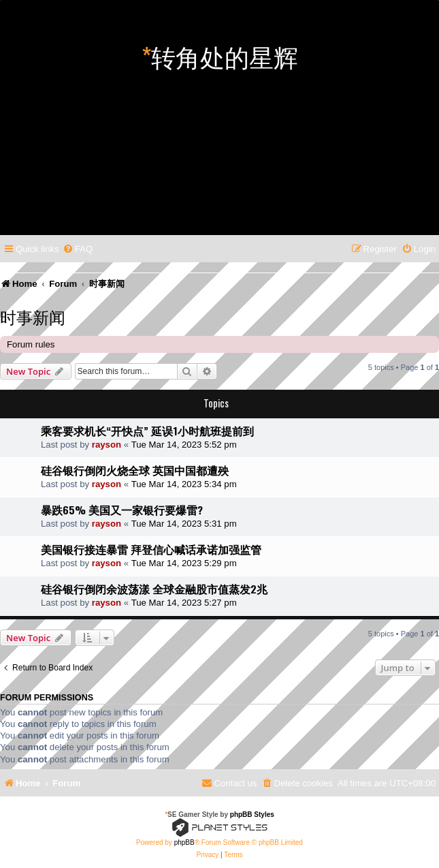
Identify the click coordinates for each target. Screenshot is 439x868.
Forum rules (31, 344)
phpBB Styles (252, 815)
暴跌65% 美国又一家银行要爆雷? (122, 510)
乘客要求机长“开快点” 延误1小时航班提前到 (147, 431)
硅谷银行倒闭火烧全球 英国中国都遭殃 (135, 470)
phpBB (184, 842)
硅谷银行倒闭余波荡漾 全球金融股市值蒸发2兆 (154, 589)
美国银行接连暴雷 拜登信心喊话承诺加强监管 (151, 549)
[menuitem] (78, 249)
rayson (107, 445)
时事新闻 (33, 316)
